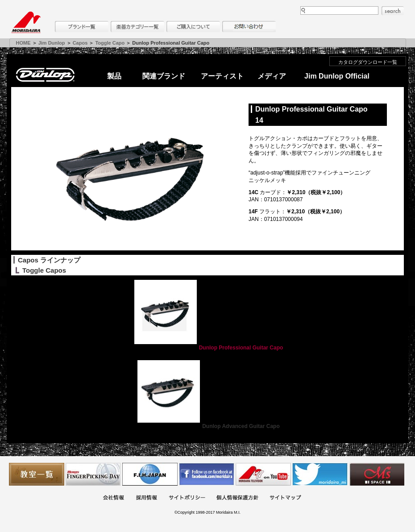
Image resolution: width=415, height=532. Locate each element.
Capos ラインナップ (49, 260)
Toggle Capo (110, 43)
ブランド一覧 (82, 27)
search (393, 11)
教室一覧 (37, 474)
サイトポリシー (187, 498)
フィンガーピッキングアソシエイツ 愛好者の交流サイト (93, 474)
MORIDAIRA (26, 22)
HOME (23, 43)
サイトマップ (285, 498)
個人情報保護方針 (237, 498)
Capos (80, 43)
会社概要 (113, 498)
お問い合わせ (249, 27)
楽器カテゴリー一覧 (137, 27)
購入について (193, 27)
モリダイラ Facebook (207, 474)
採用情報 (146, 498)
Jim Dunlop (52, 43)
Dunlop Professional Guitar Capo (208, 348)
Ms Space (377, 474)
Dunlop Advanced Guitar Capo (207, 426)
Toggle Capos (44, 270)
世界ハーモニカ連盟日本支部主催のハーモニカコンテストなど (150, 474)
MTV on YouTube (263, 474)
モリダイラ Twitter (320, 474)
